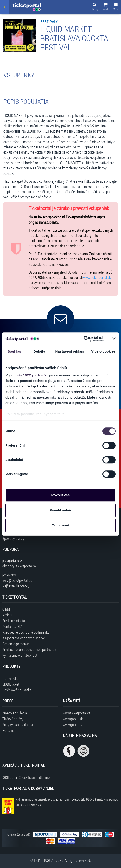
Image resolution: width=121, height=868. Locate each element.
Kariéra (7, 615)
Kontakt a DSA (13, 626)
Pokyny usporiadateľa (18, 724)
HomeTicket (11, 678)
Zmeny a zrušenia (15, 713)
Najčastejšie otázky (16, 586)
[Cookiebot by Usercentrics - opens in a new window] (84, 339)
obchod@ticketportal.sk (19, 566)
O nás (6, 609)
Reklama (8, 730)
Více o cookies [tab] (103, 351)
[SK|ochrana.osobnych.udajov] (24, 638)
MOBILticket (11, 684)
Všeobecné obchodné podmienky (26, 632)
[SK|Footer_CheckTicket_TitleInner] (27, 777)
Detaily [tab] (39, 351)
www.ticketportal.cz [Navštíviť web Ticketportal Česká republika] (76, 713)
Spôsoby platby (13, 538)
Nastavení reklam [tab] (70, 351)
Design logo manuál (16, 644)
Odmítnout (60, 525)
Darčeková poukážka (17, 690)
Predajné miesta (14, 621)
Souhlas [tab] (14, 351)
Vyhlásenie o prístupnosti (20, 655)
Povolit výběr (60, 510)
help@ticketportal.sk (17, 580)
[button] (105, 7)
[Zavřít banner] (114, 339)
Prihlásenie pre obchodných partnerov (29, 649)
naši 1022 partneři (30, 375)
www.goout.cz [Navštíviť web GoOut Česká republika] (73, 724)
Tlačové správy (13, 719)
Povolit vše (60, 495)
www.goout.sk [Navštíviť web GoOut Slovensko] (73, 719)
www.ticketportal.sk (97, 277)
